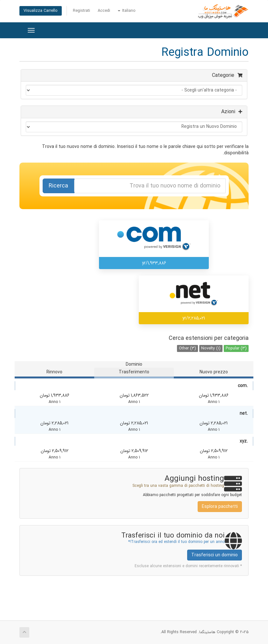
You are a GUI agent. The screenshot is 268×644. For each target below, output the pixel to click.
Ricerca (58, 186)
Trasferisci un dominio (215, 555)
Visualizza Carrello (41, 11)
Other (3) (187, 348)
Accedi (104, 11)
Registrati (81, 11)
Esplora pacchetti (220, 507)
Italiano (127, 11)
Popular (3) (236, 348)
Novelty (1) (211, 348)
